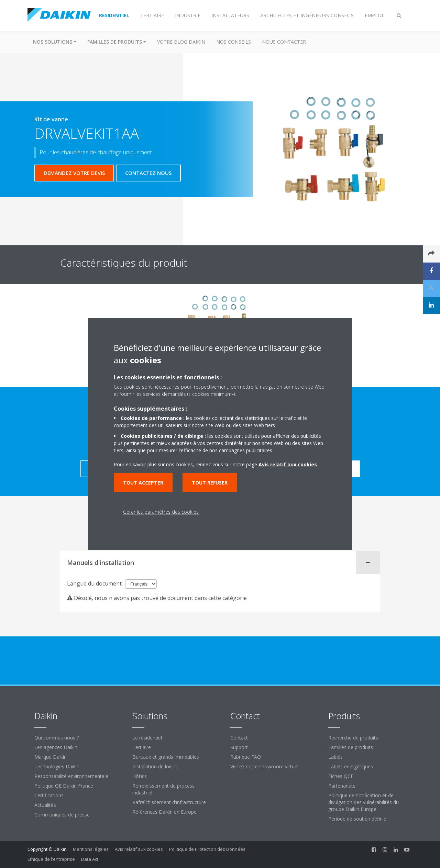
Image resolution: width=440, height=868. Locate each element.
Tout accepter (143, 483)
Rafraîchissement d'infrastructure (169, 802)
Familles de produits (351, 747)
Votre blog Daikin (181, 42)
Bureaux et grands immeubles (166, 757)
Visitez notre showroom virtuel (264, 766)
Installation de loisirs (155, 766)
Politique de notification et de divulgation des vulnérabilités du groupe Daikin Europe (364, 802)
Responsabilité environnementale (71, 776)
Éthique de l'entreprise (51, 859)
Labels (335, 757)
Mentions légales (91, 849)
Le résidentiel (147, 738)
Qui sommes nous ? (57, 738)
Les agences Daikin (56, 747)
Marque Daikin (51, 757)
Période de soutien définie (357, 819)
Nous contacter (284, 42)
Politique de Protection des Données (207, 849)
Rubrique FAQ (246, 757)
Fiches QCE (341, 776)
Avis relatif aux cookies (139, 849)
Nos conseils (234, 42)
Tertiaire (142, 747)
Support (239, 747)
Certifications (49, 795)
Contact (239, 738)
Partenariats (342, 786)
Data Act (90, 859)
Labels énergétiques (351, 766)
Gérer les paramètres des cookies (161, 512)
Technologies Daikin (57, 766)
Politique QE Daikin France (64, 786)
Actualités (45, 805)
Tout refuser (210, 483)
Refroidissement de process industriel (163, 789)
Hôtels (140, 776)
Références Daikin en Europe (164, 812)
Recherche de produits (353, 738)
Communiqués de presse (62, 815)
